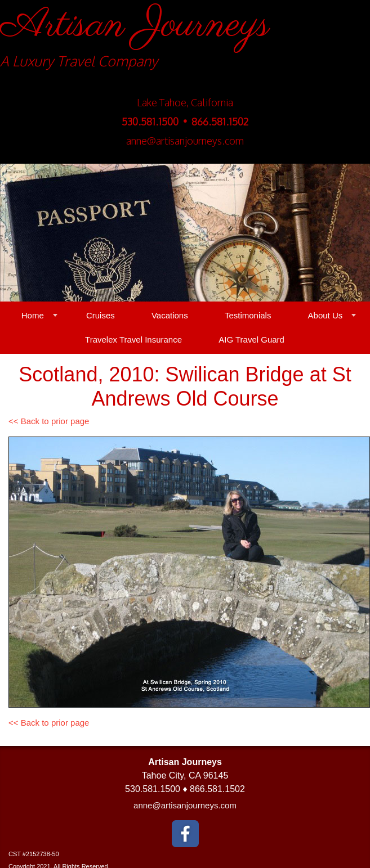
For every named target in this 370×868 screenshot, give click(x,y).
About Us (326, 315)
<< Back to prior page (49, 421)
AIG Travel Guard (251, 339)
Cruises (101, 315)
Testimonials (248, 315)
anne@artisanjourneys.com (185, 805)
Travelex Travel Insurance (133, 339)
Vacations (170, 315)
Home (33, 315)
